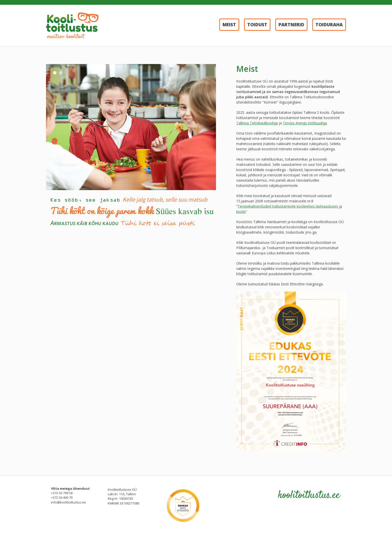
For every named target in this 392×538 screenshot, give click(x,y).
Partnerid (291, 25)
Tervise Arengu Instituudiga (305, 123)
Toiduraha (329, 25)
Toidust (257, 25)
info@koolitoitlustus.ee (68, 502)
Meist (229, 25)
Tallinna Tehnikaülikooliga (257, 123)
